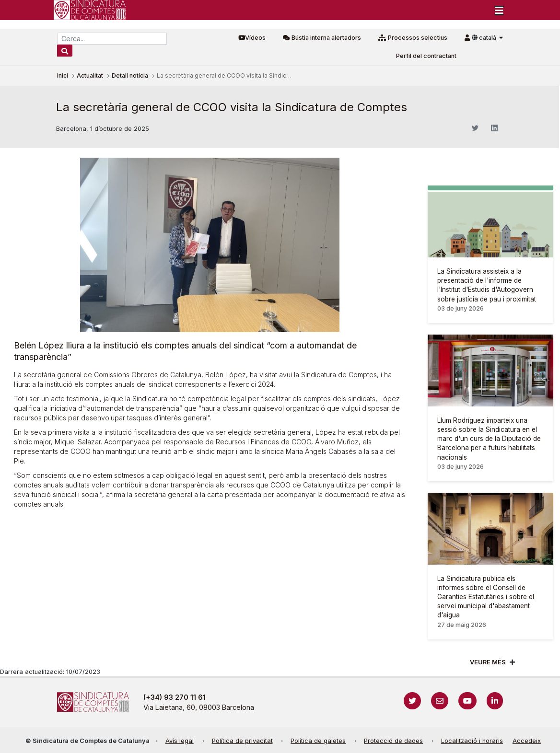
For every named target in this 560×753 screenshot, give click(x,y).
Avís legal (180, 741)
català (485, 38)
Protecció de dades (393, 741)
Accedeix (527, 741)
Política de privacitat (242, 741)
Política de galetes (318, 741)
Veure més (488, 662)
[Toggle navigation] (499, 10)
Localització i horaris (472, 741)
